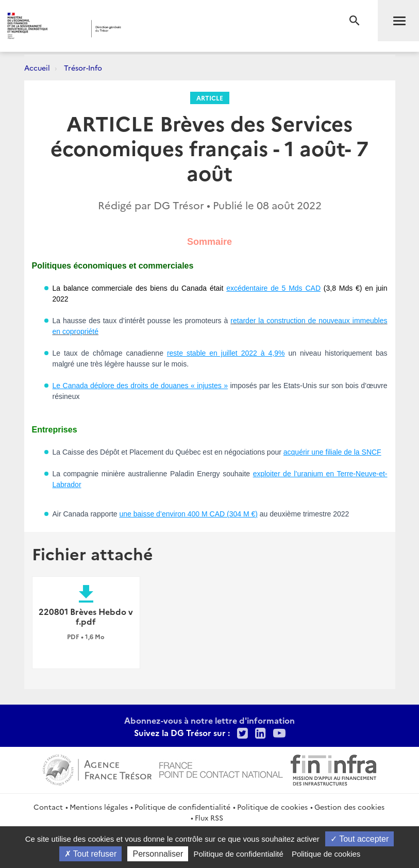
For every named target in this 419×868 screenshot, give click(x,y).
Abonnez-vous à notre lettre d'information (209, 720)
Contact (48, 807)
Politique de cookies (272, 807)
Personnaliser (158, 854)
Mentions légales (99, 807)
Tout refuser (91, 854)
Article (210, 98)
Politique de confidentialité (182, 807)
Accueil (37, 68)
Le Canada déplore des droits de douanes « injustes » (140, 386)
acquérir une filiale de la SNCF (332, 452)
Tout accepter (359, 839)
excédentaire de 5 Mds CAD (273, 288)
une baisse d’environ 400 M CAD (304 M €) (188, 514)
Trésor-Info (83, 68)
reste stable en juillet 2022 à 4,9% (226, 353)
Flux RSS (209, 817)
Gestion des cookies (349, 807)
